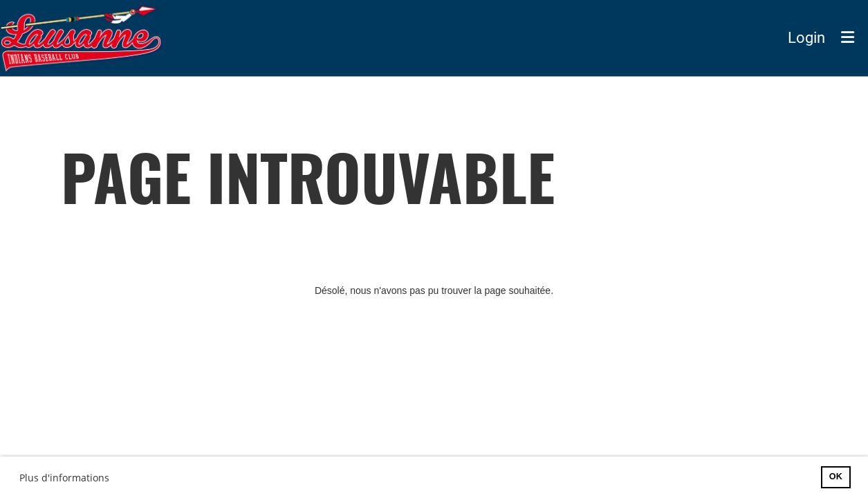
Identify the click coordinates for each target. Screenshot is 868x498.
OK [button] (836, 477)
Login (806, 38)
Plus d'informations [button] (64, 478)
